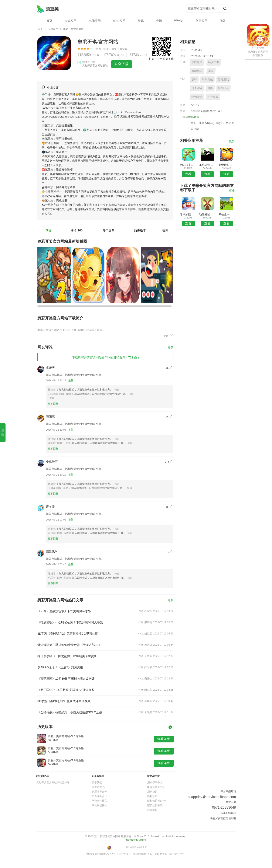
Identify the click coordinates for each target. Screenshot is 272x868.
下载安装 (122, 49)
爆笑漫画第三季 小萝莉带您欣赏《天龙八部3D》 (69, 645)
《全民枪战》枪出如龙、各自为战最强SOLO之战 (70, 712)
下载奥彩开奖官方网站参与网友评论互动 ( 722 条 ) (105, 357)
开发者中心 (98, 787)
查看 (188, 174)
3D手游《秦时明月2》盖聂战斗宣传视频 (64, 701)
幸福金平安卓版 (227, 214)
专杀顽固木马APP (188, 214)
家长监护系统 (155, 805)
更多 (168, 335)
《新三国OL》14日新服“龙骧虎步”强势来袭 (66, 690)
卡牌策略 (197, 62)
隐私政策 (194, 117)
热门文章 (109, 230)
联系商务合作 (99, 792)
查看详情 (164, 739)
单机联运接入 (99, 805)
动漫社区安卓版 (207, 214)
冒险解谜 (197, 71)
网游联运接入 (99, 801)
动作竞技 (207, 79)
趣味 (211, 71)
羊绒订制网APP (207, 165)
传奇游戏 (223, 79)
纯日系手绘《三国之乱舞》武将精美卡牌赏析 (67, 656)
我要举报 (152, 810)
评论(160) (77, 230)
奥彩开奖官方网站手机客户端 (53, 783)
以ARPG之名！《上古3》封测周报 (60, 667)
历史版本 (140, 230)
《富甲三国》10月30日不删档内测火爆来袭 (66, 679)
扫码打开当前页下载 (161, 59)
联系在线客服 (228, 813)
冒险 (210, 88)
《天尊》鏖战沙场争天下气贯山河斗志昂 (64, 611)
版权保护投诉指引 (157, 801)
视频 (165, 230)
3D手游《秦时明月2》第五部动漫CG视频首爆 (68, 634)
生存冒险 (213, 97)
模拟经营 (223, 88)
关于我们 (97, 783)
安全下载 (122, 64)
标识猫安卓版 (188, 165)
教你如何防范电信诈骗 (223, 818)
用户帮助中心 (155, 783)
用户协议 (152, 792)
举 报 (3, 433)
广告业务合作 (99, 796)
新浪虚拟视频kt (227, 165)
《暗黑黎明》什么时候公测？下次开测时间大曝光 (70, 622)
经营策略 (214, 62)
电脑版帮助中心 (156, 787)
